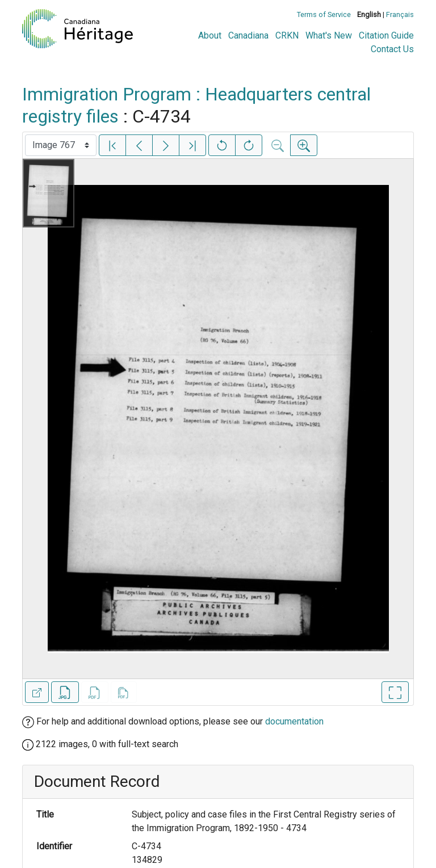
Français (400, 14)
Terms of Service (324, 14)
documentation (294, 721)
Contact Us (392, 49)
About (210, 35)
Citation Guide (386, 35)
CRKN (287, 35)
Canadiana (248, 35)
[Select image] (61, 145)
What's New (329, 35)
